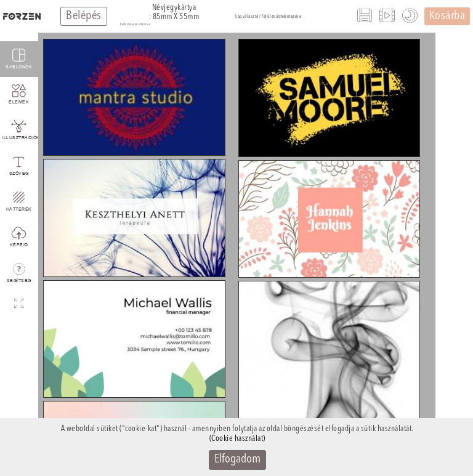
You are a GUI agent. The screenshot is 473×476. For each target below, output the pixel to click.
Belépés (84, 16)
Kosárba (447, 16)
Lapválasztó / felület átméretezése (268, 17)
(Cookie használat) (237, 439)
